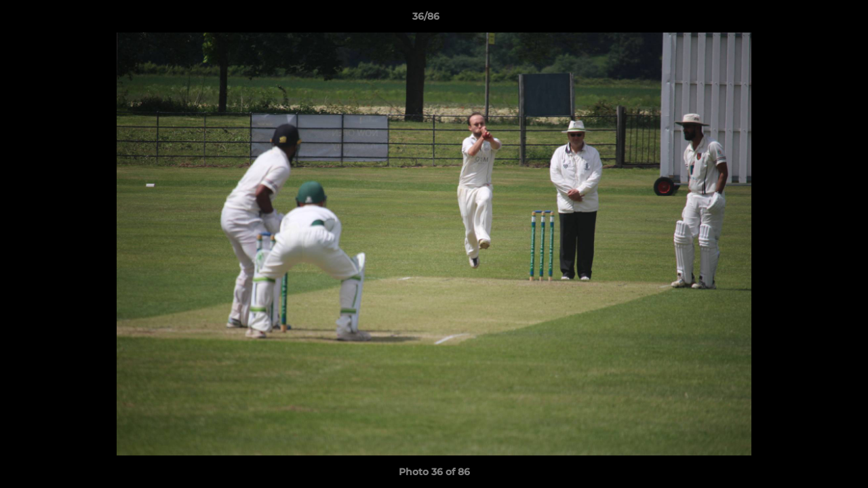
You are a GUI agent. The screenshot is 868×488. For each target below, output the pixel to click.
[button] (811, 20)
